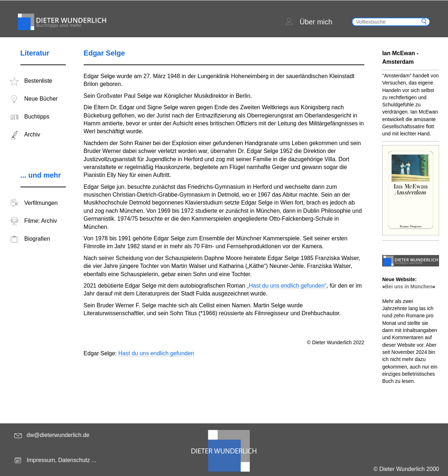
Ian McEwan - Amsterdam (400, 57)
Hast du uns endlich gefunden (156, 353)
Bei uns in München (409, 287)
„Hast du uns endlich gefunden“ (287, 286)
